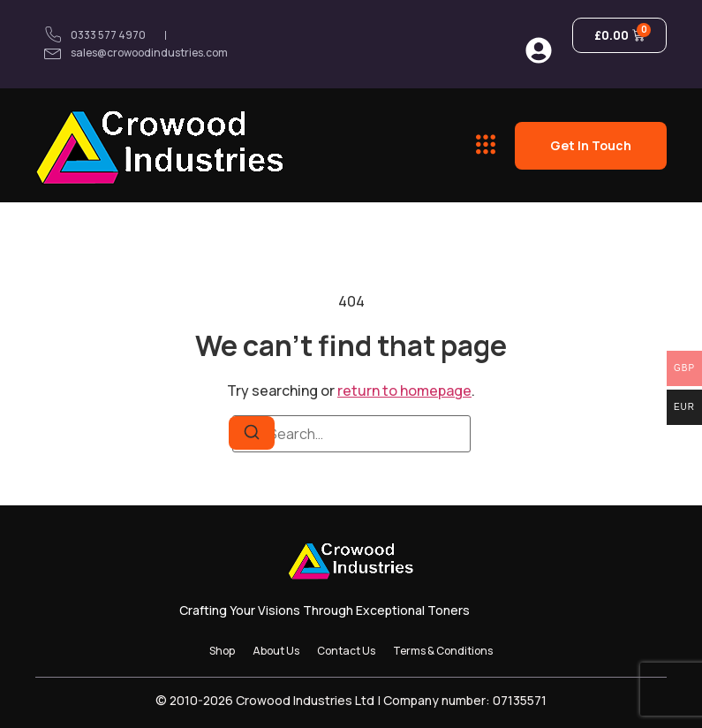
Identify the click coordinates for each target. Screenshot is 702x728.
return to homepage (404, 391)
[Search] (252, 433)
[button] (486, 145)
